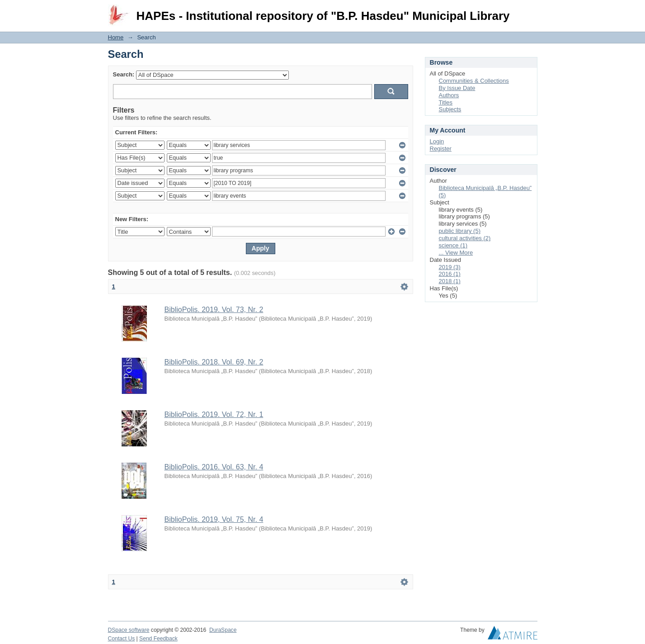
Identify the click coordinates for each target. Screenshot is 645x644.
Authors (449, 95)
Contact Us (122, 639)
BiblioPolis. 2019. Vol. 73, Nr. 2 (214, 310)
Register (441, 149)
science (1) (453, 245)
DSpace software (129, 630)
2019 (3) (450, 267)
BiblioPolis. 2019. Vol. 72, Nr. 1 (214, 414)
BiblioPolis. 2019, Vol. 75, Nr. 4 (214, 519)
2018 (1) (450, 281)
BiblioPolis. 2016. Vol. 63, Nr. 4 (214, 467)
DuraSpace (223, 630)
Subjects (450, 109)
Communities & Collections (474, 81)
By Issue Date (457, 88)
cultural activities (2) (465, 238)
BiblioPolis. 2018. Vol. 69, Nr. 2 (214, 362)
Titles (446, 102)
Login (530, 11)
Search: (124, 74)
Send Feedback (158, 639)
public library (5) (460, 231)
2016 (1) (450, 274)
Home (116, 37)
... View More (456, 253)
